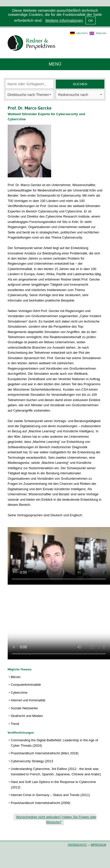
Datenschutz (77, 845)
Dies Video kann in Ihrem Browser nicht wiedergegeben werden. (59, 556)
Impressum (98, 845)
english (101, 33)
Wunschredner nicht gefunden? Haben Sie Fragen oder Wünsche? (56, 819)
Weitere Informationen (64, 20)
